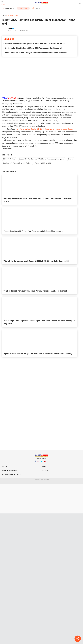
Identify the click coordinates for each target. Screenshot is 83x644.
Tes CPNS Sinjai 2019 (43, 163)
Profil (44, 467)
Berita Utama (9, 8)
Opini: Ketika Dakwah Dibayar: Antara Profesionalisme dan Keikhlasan (36, 53)
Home (4, 15)
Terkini (24, 8)
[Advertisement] (40, 77)
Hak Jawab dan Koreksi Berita (12, 475)
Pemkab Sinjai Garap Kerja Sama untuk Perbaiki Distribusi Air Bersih (35, 44)
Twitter (42, 462)
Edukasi (6, 163)
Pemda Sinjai (17, 163)
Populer (37, 8)
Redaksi (4, 467)
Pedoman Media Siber (9, 471)
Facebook (35, 462)
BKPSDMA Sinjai (9, 159)
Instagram (38, 462)
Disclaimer (45, 471)
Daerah (71, 159)
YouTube (45, 462)
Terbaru (29, 163)
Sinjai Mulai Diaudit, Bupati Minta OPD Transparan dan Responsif (34, 48)
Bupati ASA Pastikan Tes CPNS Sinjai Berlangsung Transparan (42, 159)
